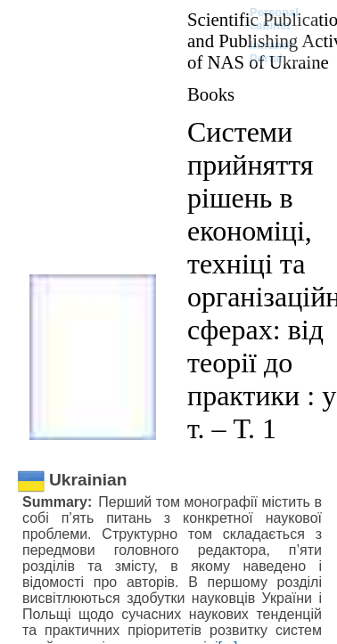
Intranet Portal (271, 52)
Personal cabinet (274, 19)
